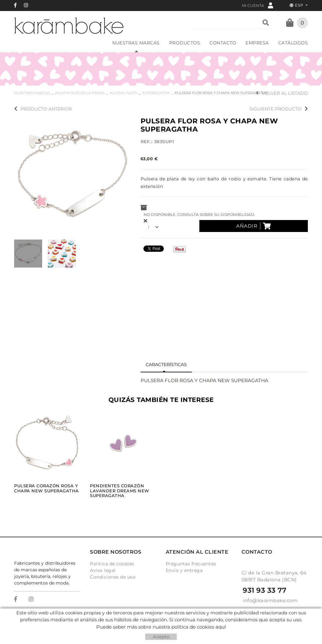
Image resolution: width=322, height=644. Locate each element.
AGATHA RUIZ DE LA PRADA (80, 93)
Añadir (254, 226)
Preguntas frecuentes (191, 564)
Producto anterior (43, 109)
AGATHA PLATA (123, 93)
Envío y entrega (184, 570)
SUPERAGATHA (156, 93)
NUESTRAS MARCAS (32, 93)
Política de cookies (112, 564)
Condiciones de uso (113, 577)
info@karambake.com (270, 600)
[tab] (166, 365)
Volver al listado (282, 93)
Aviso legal (103, 570)
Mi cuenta (258, 5)
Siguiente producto (279, 109)
